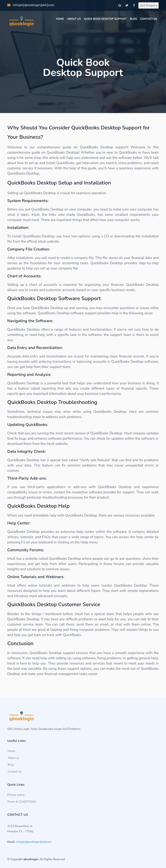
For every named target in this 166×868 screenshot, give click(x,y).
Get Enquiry (149, 5)
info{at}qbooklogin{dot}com (31, 5)
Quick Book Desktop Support (105, 19)
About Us (74, 19)
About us (13, 758)
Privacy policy (16, 795)
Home (60, 19)
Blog (133, 19)
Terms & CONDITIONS (22, 802)
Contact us (149, 19)
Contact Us (15, 772)
